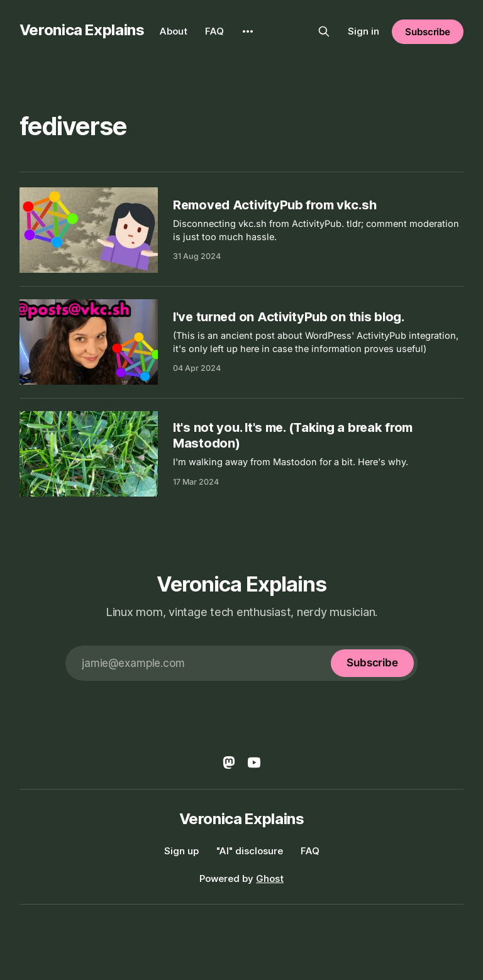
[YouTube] (254, 763)
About (174, 31)
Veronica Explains (82, 30)
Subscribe (428, 32)
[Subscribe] (372, 663)
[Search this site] (324, 31)
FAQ (214, 31)
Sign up (181, 851)
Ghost (270, 878)
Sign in (364, 31)
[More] (248, 31)
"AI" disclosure (250, 851)
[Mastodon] (229, 763)
